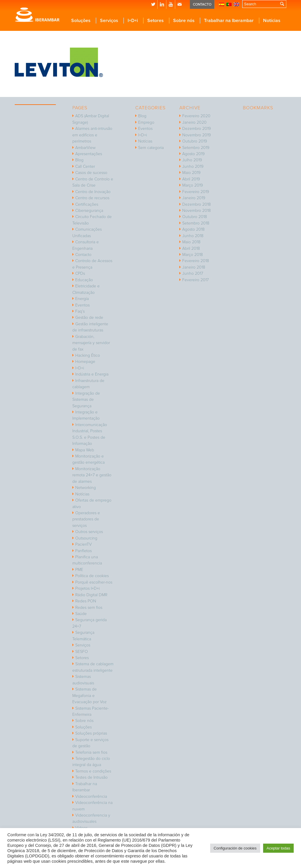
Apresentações (89, 154)
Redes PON (86, 601)
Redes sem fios (89, 608)
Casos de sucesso (91, 173)
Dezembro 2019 (197, 129)
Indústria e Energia (92, 374)
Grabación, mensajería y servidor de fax (91, 343)
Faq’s (80, 311)
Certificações (87, 204)
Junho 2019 (193, 166)
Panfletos (83, 551)
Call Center (85, 166)
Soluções (83, 727)
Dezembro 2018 (197, 204)
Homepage (85, 362)
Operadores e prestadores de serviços (86, 519)
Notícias (82, 494)
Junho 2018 (193, 236)
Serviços (83, 645)
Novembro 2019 (197, 135)
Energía (82, 299)
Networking (86, 488)
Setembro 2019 (196, 148)
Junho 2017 (193, 273)
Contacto (83, 255)
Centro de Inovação (93, 192)
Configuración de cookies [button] (235, 848)
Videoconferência (91, 796)
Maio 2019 (191, 173)
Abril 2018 (191, 248)
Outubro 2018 (195, 217)
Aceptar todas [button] (278, 848)
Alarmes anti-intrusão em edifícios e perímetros (92, 135)
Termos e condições (93, 771)
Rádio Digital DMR (91, 595)
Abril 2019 (191, 179)
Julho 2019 (192, 160)
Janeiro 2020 (194, 122)
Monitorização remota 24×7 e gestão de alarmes (92, 475)
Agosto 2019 (193, 154)
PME (79, 570)
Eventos (82, 305)
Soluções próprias (91, 733)
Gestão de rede (89, 317)
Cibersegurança (89, 211)
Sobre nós (84, 721)
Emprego (146, 122)
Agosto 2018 (193, 229)
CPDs (80, 273)
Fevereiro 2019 (196, 192)
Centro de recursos (92, 198)
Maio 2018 (191, 242)
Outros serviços (89, 532)
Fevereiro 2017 (195, 280)
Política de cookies (92, 576)
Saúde (81, 614)
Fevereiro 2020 (196, 116)
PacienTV (83, 544)
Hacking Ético (88, 355)
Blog (79, 160)
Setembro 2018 (196, 223)
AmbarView (85, 148)
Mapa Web (85, 450)
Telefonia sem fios (91, 752)
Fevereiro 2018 (196, 261)
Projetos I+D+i (87, 588)
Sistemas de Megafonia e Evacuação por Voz (90, 696)
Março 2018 (193, 255)
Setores (82, 658)
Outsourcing (86, 538)
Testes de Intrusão (91, 777)
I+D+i (80, 368)
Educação (84, 280)
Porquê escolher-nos (94, 582)
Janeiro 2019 (194, 198)
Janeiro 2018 (194, 267)
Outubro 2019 (195, 141)
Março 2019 (193, 185)
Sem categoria (151, 148)
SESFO (82, 652)
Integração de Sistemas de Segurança (86, 400)
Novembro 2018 (197, 211)
